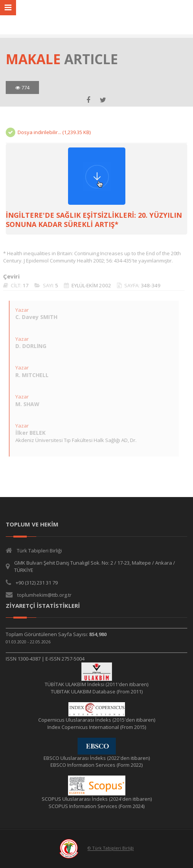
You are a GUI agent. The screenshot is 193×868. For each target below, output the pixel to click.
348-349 (148, 285)
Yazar (19, 310)
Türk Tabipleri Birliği (39, 551)
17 (23, 285)
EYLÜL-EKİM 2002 (88, 285)
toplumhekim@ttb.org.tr (44, 595)
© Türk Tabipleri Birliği (111, 848)
